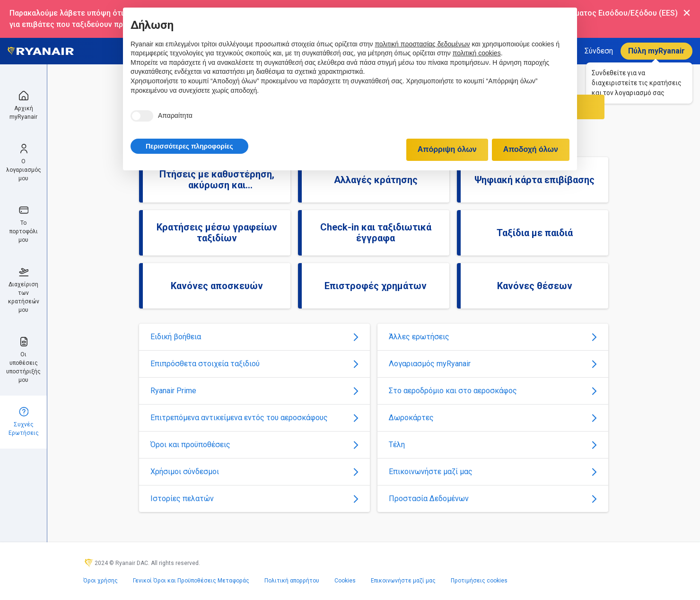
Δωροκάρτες (493, 418)
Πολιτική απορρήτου (292, 581)
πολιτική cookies (477, 53)
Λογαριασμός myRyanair (493, 364)
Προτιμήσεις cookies (479, 581)
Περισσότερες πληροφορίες (189, 146)
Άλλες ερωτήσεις (493, 337)
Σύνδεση (599, 51)
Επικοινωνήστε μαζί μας (493, 472)
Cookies (345, 581)
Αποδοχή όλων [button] (531, 149)
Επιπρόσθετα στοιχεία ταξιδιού (254, 364)
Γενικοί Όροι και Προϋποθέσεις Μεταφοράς (191, 581)
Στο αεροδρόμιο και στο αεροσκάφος (493, 391)
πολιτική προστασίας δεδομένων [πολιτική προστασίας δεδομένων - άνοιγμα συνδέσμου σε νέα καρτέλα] (422, 44)
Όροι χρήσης (101, 581)
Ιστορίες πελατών (254, 499)
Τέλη (493, 445)
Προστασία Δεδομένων (493, 499)
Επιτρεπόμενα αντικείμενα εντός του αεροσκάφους (254, 418)
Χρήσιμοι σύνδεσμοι (254, 472)
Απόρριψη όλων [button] (447, 149)
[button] (189, 146)
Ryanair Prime (254, 391)
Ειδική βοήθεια (254, 337)
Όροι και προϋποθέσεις (254, 445)
